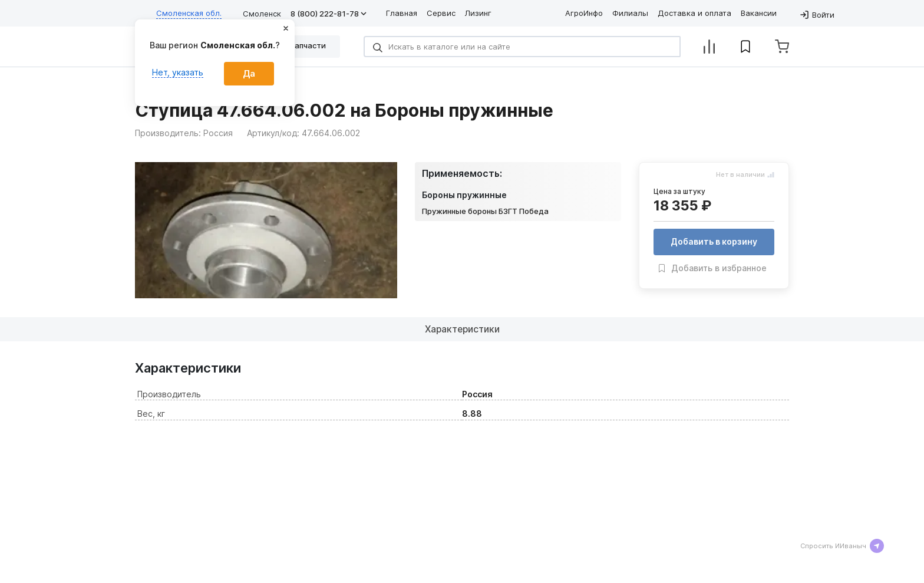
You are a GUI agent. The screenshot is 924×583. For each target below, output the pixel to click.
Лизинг (478, 13)
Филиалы (630, 13)
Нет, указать (178, 72)
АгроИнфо (584, 13)
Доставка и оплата (694, 13)
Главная (402, 13)
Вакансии (759, 13)
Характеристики (462, 343)
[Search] (522, 47)
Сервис (441, 13)
